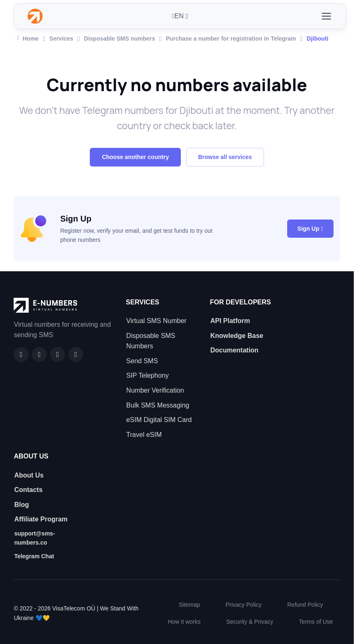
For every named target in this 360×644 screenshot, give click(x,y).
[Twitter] (76, 355)
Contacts (28, 490)
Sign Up (310, 229)
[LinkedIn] (58, 355)
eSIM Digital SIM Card (159, 420)
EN (178, 16)
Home (28, 38)
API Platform (230, 321)
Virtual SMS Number (156, 321)
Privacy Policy (244, 605)
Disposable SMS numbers (120, 39)
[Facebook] (21, 355)
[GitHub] (39, 355)
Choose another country (135, 157)
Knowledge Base (237, 336)
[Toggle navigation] (326, 16)
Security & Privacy (250, 622)
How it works (184, 622)
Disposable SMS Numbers (151, 341)
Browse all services (225, 157)
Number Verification (155, 390)
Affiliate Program (41, 519)
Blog (22, 505)
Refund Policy (305, 605)
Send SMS (142, 361)
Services (61, 39)
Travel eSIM (144, 435)
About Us (29, 475)
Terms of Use (316, 622)
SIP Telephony (148, 375)
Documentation (234, 350)
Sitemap (189, 605)
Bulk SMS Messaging (158, 405)
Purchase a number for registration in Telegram (231, 39)
